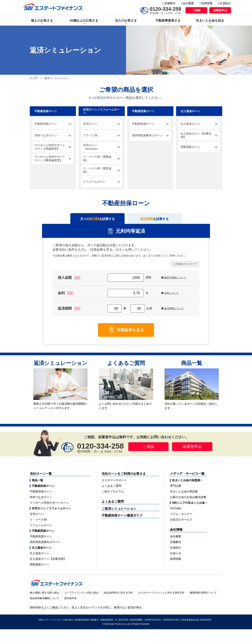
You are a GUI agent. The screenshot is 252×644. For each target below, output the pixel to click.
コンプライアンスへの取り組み (81, 595)
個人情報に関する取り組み (44, 595)
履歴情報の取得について (203, 595)
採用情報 (207, 3)
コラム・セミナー (181, 517)
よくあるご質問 (111, 488)
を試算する (155, 220)
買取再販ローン (40, 567)
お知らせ (176, 556)
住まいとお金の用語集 (184, 494)
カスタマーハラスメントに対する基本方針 (161, 595)
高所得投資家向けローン (45, 545)
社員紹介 (225, 3)
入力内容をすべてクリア (185, 267)
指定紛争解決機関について (44, 601)
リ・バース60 (38, 522)
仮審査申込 (220, 10)
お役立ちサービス (181, 522)
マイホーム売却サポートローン (49, 505)
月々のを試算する (97, 220)
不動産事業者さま (168, 21)
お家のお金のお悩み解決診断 (188, 500)
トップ (33, 78)
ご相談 (196, 10)
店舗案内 (170, 3)
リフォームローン (41, 528)
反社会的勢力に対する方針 (118, 595)
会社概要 (188, 3)
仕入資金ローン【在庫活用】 (48, 561)
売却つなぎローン (41, 500)
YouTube (175, 511)
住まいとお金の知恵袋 (186, 483)
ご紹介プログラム (113, 494)
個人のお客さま (42, 21)
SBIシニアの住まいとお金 (188, 505)
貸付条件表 (70, 601)
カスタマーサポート (114, 483)
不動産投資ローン (41, 539)
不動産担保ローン (41, 494)
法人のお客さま (126, 21)
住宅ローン (37, 517)
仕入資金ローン (40, 556)
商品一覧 (37, 483)
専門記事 (176, 488)
